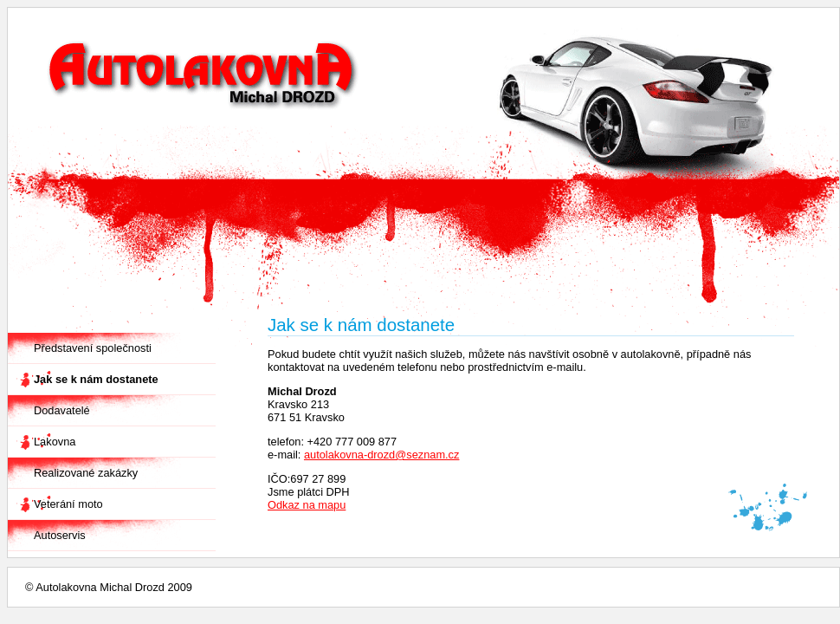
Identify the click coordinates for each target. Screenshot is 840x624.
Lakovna (55, 442)
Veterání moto (68, 504)
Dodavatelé (62, 410)
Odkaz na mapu (307, 505)
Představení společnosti (93, 348)
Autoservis (60, 535)
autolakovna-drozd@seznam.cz (381, 455)
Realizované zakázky (86, 473)
